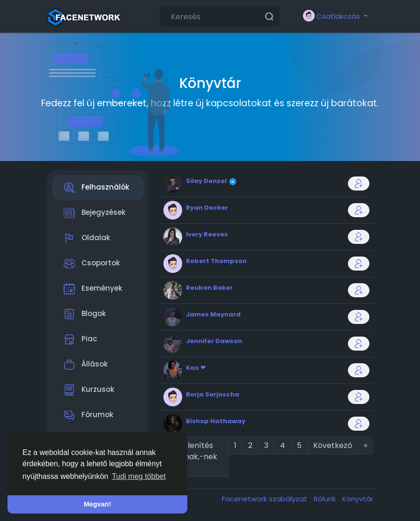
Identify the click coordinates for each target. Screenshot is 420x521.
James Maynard (213, 314)
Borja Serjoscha (213, 394)
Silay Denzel (207, 181)
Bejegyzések (95, 213)
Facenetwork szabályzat (265, 499)
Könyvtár (358, 499)
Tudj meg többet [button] (139, 476)
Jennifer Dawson (214, 341)
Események (93, 289)
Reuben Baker (209, 288)
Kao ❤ (196, 368)
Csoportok (92, 264)
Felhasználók (96, 188)
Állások (86, 365)
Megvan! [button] (97, 504)
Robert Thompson (216, 261)
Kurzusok (89, 390)
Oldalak (87, 238)
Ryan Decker (207, 208)
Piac (80, 339)
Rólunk (326, 499)
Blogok (85, 314)
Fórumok (88, 415)
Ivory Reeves (207, 234)
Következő (333, 445)
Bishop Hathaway (216, 421)
